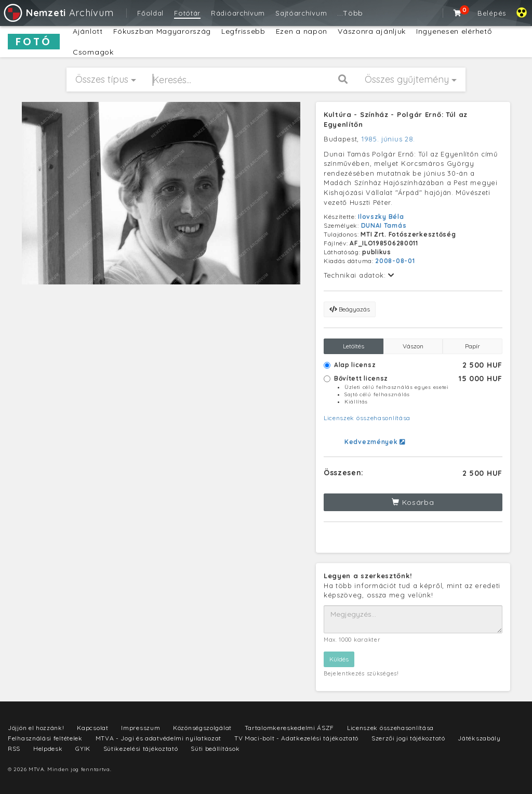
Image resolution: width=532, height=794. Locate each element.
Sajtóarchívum (301, 13)
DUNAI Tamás (384, 225)
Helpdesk (48, 749)
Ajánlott (88, 31)
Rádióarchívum (238, 13)
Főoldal (150, 13)
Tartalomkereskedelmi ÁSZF (290, 728)
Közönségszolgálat (202, 728)
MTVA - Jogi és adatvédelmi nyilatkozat (159, 738)
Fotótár (187, 13)
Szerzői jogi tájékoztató (408, 738)
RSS (14, 749)
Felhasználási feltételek (45, 738)
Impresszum (141, 728)
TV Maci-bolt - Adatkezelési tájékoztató (296, 738)
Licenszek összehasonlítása (367, 418)
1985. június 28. (388, 139)
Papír (473, 346)
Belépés (492, 13)
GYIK (83, 749)
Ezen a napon (302, 31)
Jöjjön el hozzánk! (36, 728)
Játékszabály (479, 738)
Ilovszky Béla (381, 217)
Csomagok (93, 52)
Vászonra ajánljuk (372, 31)
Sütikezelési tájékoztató (141, 749)
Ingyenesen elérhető (454, 31)
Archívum (58, 13)
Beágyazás (350, 309)
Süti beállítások (215, 749)
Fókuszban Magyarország (162, 31)
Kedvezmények (375, 442)
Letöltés (354, 346)
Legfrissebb (243, 31)
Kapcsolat (92, 728)
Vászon (413, 346)
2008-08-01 (395, 261)
